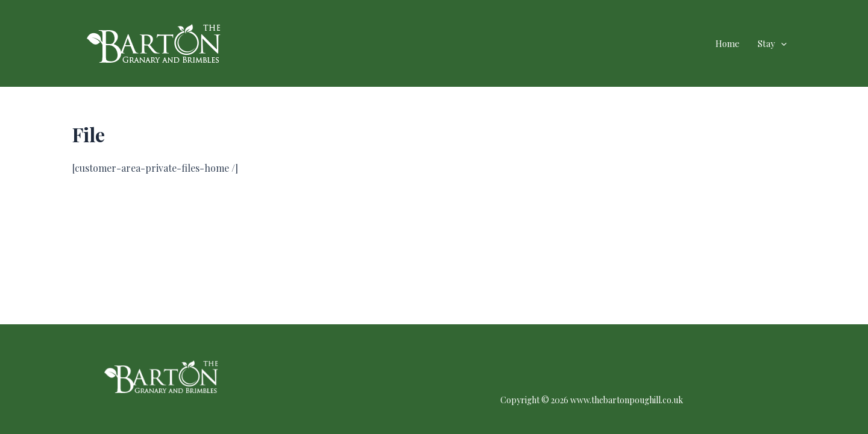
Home (728, 43)
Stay (772, 43)
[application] (781, 43)
